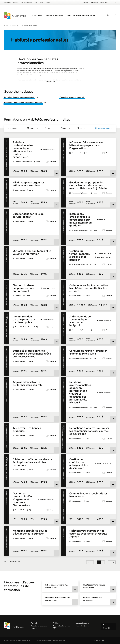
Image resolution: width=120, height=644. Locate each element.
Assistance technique (39, 626)
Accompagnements (54, 15)
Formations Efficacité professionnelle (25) (19, 97)
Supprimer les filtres (104, 128)
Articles (15, 3)
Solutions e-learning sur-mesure (81, 15)
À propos (86, 3)
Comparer (51, 162)
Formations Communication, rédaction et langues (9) (23, 103)
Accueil (6, 25)
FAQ (35, 3)
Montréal (79, 626)
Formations (37, 15)
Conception (102, 640)
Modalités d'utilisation (59, 640)
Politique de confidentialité (43, 640)
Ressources (104, 3)
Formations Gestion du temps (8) (72, 97)
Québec (86, 626)
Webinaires (8, 3)
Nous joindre (94, 3)
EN (115, 3)
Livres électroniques (26, 3)
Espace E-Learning (45, 3)
